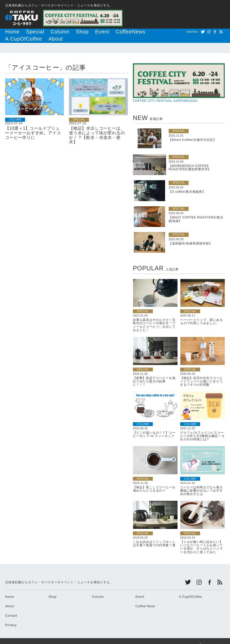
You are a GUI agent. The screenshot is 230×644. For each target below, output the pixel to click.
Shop (63, 32)
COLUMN (15, 112)
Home (10, 32)
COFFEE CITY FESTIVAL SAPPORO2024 (179, 75)
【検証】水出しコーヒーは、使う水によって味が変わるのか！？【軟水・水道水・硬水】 (97, 127)
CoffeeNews (99, 32)
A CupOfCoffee (128, 32)
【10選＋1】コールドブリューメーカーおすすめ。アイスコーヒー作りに (33, 125)
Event (78, 32)
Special (27, 32)
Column (46, 32)
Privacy (11, 617)
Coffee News (145, 598)
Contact (11, 608)
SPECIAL (79, 112)
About (151, 32)
